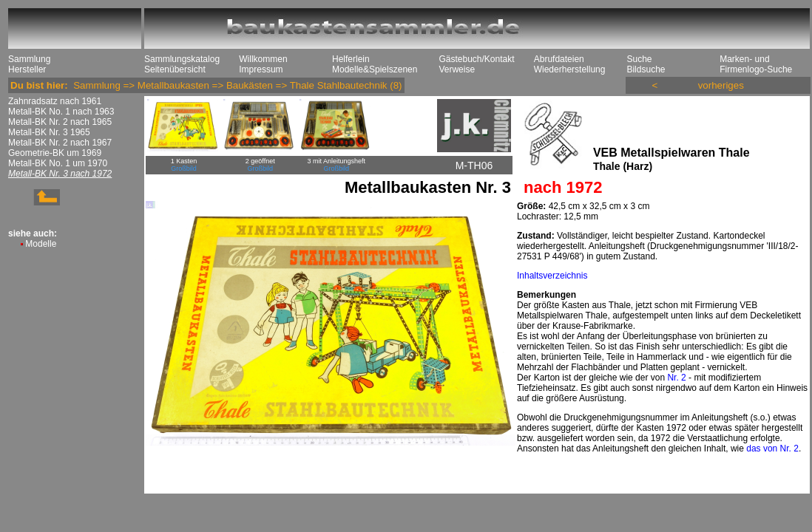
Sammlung (29, 59)
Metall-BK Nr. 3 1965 (49, 132)
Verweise (457, 69)
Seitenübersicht (175, 69)
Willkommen (263, 59)
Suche (639, 59)
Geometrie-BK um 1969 (55, 153)
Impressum (261, 69)
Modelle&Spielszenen (375, 69)
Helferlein (351, 59)
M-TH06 (474, 166)
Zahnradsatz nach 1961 (55, 101)
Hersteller (27, 69)
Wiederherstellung (570, 69)
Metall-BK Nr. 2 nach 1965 (60, 122)
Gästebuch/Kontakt (476, 59)
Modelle (41, 244)
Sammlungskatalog (182, 59)
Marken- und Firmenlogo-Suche (756, 64)
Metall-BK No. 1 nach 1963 (61, 112)
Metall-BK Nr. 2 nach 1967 (60, 143)
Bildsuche (646, 69)
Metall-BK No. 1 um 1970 (58, 163)
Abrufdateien (559, 59)
